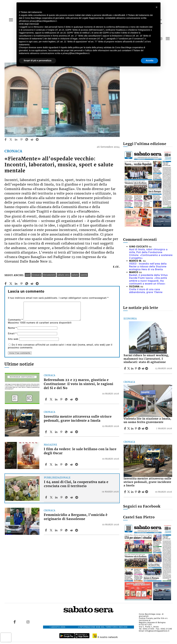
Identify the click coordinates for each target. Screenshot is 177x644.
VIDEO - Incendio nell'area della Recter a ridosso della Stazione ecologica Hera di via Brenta (148, 267)
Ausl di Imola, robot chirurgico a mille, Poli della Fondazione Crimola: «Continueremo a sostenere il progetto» (151, 254)
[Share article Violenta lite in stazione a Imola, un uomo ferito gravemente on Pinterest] (136, 428)
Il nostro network (105, 637)
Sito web (13, 339)
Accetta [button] (149, 60)
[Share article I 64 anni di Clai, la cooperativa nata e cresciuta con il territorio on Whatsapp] (67, 497)
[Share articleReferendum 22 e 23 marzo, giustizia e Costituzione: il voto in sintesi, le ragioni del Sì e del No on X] (51, 399)
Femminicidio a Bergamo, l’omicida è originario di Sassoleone (76, 517)
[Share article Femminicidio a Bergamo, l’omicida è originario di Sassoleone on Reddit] (72, 530)
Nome (12, 328)
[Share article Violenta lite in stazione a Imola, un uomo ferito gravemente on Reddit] (143, 428)
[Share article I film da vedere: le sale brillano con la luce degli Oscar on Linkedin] (57, 464)
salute (75, 275)
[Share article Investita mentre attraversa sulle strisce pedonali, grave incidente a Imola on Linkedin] (57, 432)
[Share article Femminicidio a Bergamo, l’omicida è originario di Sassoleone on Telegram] (77, 530)
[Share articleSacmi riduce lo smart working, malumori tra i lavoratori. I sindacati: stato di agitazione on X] (129, 368)
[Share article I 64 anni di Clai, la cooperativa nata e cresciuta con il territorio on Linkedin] (57, 497)
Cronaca (37, 275)
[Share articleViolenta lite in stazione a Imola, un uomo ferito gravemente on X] (129, 428)
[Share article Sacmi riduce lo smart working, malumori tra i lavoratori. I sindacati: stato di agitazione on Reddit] (143, 368)
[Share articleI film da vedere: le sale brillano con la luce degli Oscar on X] (51, 464)
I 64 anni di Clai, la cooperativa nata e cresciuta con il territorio (76, 484)
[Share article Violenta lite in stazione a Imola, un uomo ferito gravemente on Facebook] (125, 428)
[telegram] (37, 139)
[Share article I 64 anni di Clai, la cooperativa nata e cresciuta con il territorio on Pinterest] (62, 497)
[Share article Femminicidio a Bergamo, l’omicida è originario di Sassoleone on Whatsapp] (67, 530)
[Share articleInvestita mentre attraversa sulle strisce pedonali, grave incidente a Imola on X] (51, 432)
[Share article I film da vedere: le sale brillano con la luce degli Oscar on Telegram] (77, 464)
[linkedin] (16, 139)
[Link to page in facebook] (15, 622)
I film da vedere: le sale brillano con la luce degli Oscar (80, 451)
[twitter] (11, 139)
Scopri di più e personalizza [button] (37, 60)
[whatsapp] (27, 139)
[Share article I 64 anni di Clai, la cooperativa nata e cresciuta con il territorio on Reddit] (72, 497)
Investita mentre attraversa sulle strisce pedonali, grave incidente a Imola (78, 419)
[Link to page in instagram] (28, 622)
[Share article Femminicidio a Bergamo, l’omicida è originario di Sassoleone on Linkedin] (57, 530)
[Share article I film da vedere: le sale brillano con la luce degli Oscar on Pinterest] (62, 464)
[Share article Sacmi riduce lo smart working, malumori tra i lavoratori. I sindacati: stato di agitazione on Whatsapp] (140, 368)
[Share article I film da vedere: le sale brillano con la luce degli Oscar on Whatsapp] (67, 464)
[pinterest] (21, 139)
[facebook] (6, 139)
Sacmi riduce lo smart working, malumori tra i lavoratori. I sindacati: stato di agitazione (146, 359)
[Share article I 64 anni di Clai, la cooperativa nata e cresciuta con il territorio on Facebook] (46, 497)
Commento (15, 320)
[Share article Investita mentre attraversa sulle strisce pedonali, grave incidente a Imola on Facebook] (46, 432)
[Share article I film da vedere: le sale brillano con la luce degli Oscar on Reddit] (72, 464)
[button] (157, 7)
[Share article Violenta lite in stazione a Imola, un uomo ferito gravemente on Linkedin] (133, 428)
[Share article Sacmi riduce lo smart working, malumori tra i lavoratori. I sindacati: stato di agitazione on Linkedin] (133, 368)
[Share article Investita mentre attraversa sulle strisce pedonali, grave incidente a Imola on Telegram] (77, 432)
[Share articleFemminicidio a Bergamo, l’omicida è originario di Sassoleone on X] (51, 530)
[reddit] (32, 139)
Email (12, 333)
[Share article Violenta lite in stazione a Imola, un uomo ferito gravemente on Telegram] (147, 428)
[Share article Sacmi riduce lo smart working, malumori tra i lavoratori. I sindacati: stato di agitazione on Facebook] (125, 368)
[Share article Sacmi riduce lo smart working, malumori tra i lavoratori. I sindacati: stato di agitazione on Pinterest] (136, 368)
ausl (28, 275)
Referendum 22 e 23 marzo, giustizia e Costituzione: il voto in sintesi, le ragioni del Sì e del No (79, 384)
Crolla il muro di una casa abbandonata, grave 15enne (146, 291)
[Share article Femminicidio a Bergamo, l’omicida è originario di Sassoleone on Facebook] (46, 530)
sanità (84, 275)
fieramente (49, 275)
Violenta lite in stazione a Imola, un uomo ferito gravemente (147, 420)
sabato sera (64, 275)
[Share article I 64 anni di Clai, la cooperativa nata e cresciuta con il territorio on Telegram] (77, 497)
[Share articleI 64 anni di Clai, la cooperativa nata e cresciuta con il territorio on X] (52, 497)
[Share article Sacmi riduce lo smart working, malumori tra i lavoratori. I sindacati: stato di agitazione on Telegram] (147, 368)
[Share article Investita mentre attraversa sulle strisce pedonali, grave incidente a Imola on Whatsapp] (67, 432)
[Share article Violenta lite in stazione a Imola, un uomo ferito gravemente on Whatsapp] (140, 428)
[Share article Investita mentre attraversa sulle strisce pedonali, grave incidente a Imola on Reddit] (72, 432)
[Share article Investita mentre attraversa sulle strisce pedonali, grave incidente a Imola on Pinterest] (62, 432)
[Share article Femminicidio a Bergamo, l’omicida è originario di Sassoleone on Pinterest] (62, 530)
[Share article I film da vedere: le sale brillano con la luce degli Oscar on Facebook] (46, 464)
